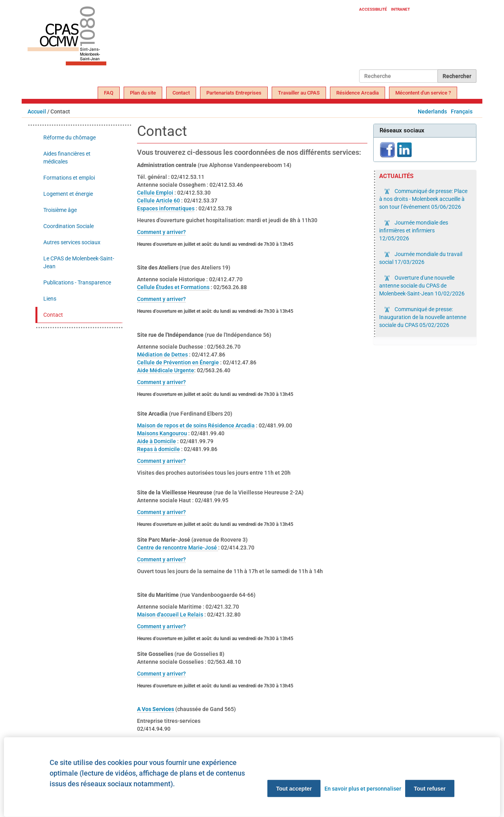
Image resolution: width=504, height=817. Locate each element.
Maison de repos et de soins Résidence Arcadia (196, 425)
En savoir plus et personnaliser (363, 789)
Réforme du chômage (69, 137)
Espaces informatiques (166, 208)
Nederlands (432, 111)
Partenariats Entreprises (234, 93)
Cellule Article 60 (158, 201)
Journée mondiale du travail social (421, 258)
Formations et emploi (69, 178)
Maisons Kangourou (162, 433)
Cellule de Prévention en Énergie (178, 362)
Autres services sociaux (72, 242)
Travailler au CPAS (299, 93)
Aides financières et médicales (67, 158)
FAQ (109, 93)
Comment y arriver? (161, 232)
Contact (181, 93)
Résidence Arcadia (358, 93)
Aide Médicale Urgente (166, 370)
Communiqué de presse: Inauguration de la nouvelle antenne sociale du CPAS (423, 317)
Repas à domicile (158, 449)
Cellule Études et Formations (173, 287)
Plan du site (143, 93)
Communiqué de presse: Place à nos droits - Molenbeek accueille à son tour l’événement (423, 199)
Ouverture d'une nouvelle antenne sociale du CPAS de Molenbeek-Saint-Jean (422, 286)
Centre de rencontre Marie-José (178, 548)
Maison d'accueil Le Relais (170, 615)
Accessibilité (373, 9)
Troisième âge (60, 210)
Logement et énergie (68, 194)
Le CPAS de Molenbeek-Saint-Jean (79, 262)
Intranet (400, 9)
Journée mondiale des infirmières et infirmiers (414, 230)
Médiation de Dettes (162, 355)
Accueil (37, 111)
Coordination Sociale (69, 226)
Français (462, 111)
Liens (50, 299)
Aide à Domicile (157, 441)
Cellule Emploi (155, 193)
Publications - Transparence (77, 282)
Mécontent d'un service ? (423, 93)
